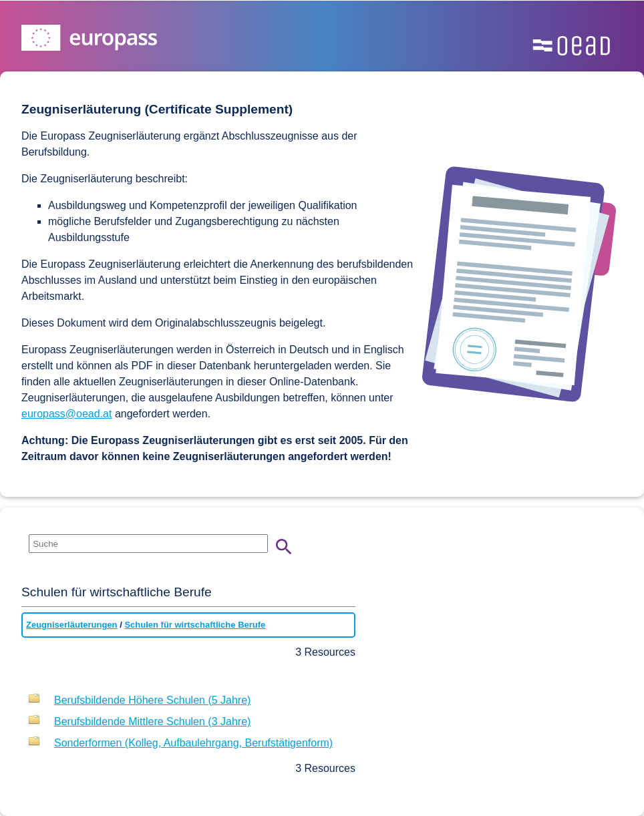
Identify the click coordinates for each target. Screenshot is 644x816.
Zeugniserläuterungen (72, 625)
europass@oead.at (66, 414)
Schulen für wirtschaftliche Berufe (195, 625)
